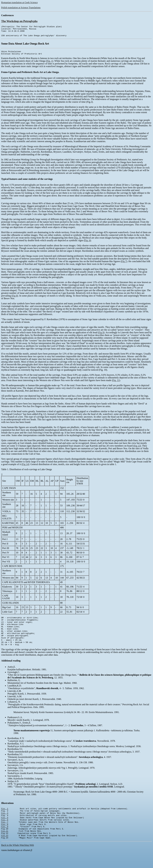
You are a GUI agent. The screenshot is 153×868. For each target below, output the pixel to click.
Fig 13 (137, 449)
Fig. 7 (5, 834)
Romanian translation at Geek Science (19, 2)
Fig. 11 (116, 383)
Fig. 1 (50, 64)
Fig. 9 (5, 839)
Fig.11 (5, 845)
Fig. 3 (22, 212)
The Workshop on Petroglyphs (19, 21)
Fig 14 (25, 467)
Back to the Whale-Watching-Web (18, 860)
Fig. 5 (77, 241)
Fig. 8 (5, 837)
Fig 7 (124, 264)
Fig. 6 (87, 244)
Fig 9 (101, 336)
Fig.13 (5, 850)
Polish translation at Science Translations (21, 8)
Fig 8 (15, 299)
